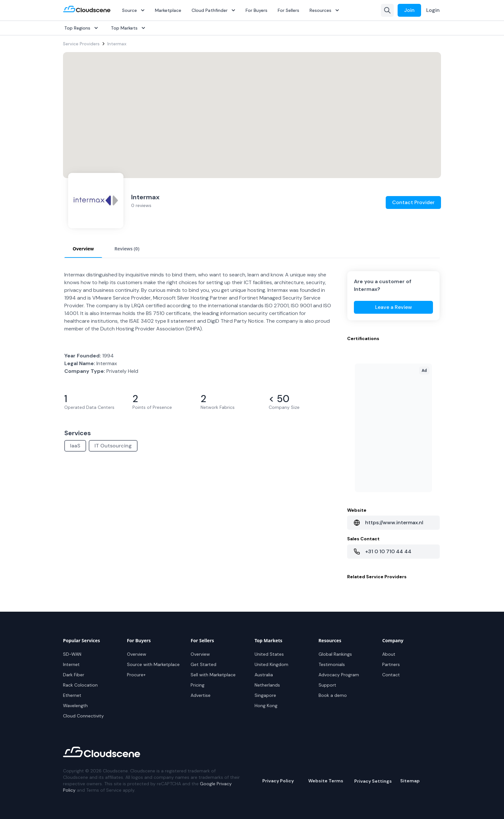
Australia (264, 675)
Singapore (265, 695)
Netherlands (267, 685)
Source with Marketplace (153, 664)
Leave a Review (394, 307)
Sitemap (410, 781)
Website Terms (326, 781)
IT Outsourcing (113, 446)
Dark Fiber (74, 675)
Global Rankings (335, 654)
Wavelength (75, 706)
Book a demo (333, 695)
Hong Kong (266, 706)
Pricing (198, 685)
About (389, 654)
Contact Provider (413, 202)
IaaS (75, 446)
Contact (391, 675)
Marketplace (168, 10)
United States (269, 654)
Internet (71, 664)
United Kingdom (271, 664)
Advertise (201, 695)
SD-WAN (72, 654)
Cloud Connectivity (83, 716)
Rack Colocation (80, 685)
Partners (391, 664)
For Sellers (288, 10)
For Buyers (256, 10)
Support (327, 685)
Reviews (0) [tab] (127, 249)
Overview (137, 654)
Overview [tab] (83, 249)
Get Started (203, 664)
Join (409, 10)
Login (433, 10)
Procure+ (136, 675)
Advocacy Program (339, 675)
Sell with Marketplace (213, 675)
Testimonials (332, 664)
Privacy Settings (373, 781)
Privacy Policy (278, 781)
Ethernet (72, 695)
